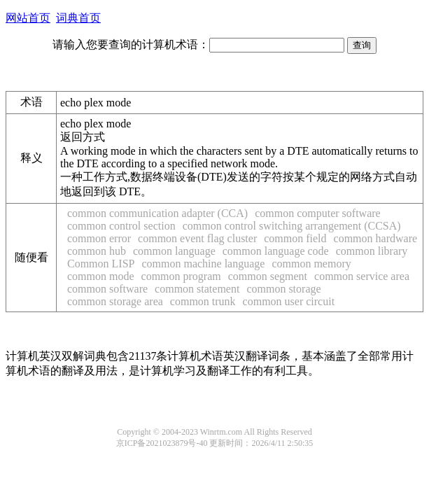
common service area (362, 276)
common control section (121, 226)
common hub (97, 251)
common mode (101, 276)
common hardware (376, 238)
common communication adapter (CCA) (157, 213)
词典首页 (78, 18)
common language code (276, 251)
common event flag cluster (197, 238)
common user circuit (289, 301)
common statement (197, 289)
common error (99, 238)
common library (372, 251)
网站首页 (28, 18)
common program (181, 276)
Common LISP (101, 264)
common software (107, 289)
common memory (311, 264)
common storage (283, 289)
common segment (268, 276)
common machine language (203, 264)
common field (295, 238)
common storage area (115, 301)
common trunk (203, 301)
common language (174, 251)
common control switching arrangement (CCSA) (292, 226)
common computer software (318, 213)
